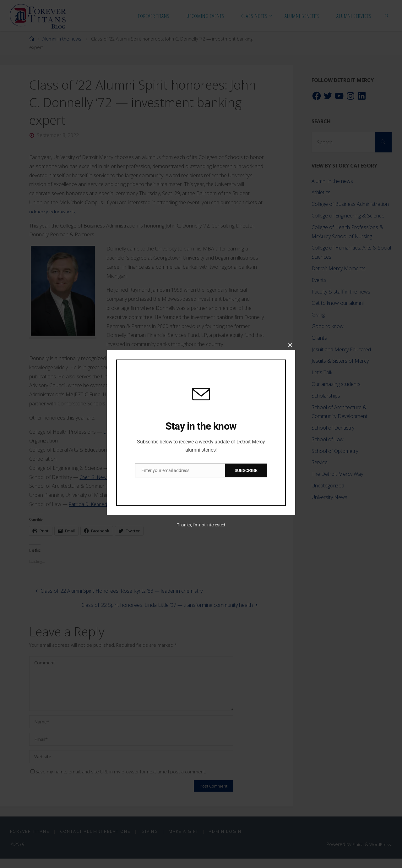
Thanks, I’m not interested (201, 525)
